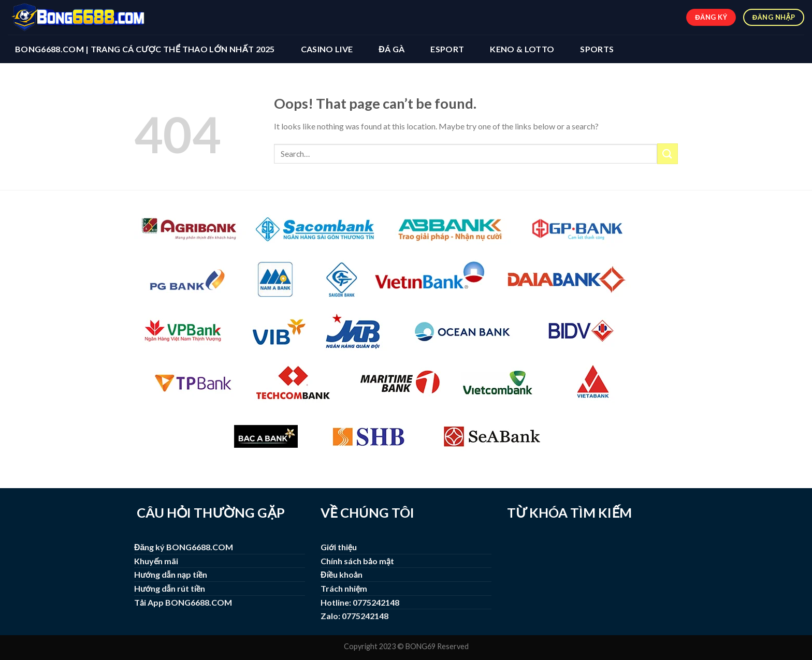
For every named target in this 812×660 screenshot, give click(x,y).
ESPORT (447, 49)
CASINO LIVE (327, 49)
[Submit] (668, 153)
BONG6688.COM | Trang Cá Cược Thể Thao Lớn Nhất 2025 (145, 49)
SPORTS (597, 49)
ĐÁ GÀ (392, 49)
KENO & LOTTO (522, 49)
